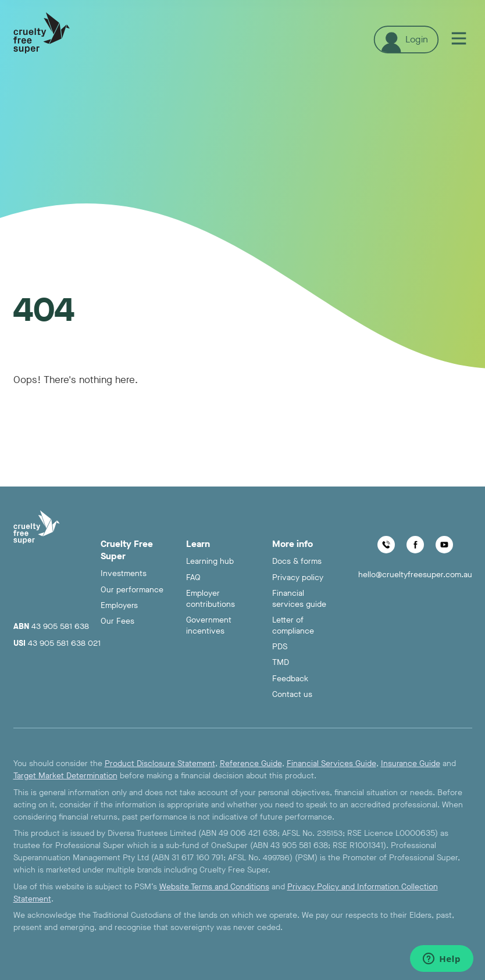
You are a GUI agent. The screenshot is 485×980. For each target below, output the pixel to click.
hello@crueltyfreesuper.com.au (415, 575)
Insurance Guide (411, 763)
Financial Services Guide (331, 763)
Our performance (132, 590)
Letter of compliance (293, 625)
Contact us (292, 694)
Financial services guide (299, 599)
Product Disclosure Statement (160, 763)
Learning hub (210, 561)
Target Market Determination (65, 776)
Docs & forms (297, 561)
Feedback (290, 679)
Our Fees (117, 621)
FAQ (193, 577)
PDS (280, 647)
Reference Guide (251, 763)
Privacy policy (298, 577)
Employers (119, 605)
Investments (124, 573)
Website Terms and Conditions (214, 887)
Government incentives (209, 625)
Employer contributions (211, 599)
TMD (281, 662)
